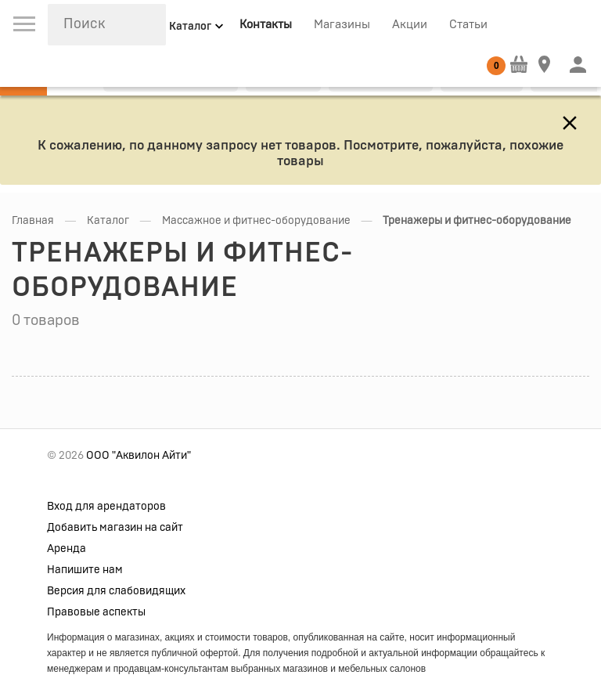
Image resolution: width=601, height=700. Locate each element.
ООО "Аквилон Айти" (139, 456)
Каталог (108, 221)
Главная (33, 221)
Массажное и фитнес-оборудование (256, 221)
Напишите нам (85, 570)
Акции (410, 25)
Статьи (468, 25)
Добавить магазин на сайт (115, 528)
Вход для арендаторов (106, 507)
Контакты (266, 25)
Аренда (67, 549)
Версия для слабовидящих (116, 591)
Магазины (342, 25)
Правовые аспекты (96, 612)
